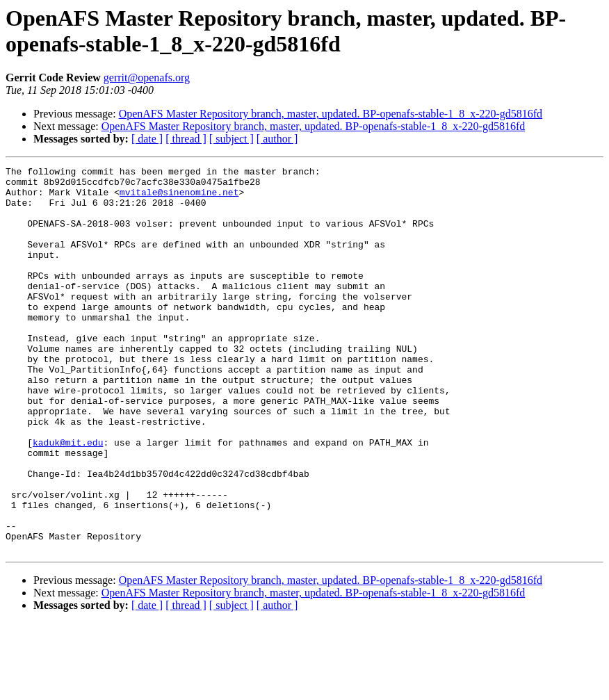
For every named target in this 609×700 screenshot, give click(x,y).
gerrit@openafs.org (147, 78)
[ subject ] (232, 139)
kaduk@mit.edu (68, 498)
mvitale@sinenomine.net (179, 198)
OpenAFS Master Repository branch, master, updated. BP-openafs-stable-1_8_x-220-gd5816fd (331, 114)
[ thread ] (186, 139)
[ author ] (277, 139)
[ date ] (147, 139)
